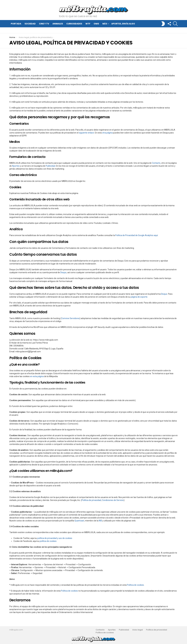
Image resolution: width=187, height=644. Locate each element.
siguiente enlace (86, 133)
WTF (88, 24)
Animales (58, 24)
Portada (16, 24)
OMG (96, 24)
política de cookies (48, 541)
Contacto (156, 163)
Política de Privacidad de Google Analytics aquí (137, 235)
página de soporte (139, 297)
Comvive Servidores (70, 318)
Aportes (16, 166)
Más (105, 24)
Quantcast (79, 521)
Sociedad (30, 24)
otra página (107, 133)
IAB (100, 521)
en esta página (37, 376)
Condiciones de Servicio (113, 500)
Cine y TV (44, 24)
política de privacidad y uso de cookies (55, 538)
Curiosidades (74, 24)
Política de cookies (135, 585)
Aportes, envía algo (123, 24)
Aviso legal (138, 630)
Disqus (63, 272)
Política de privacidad (91, 500)
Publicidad (50, 166)
